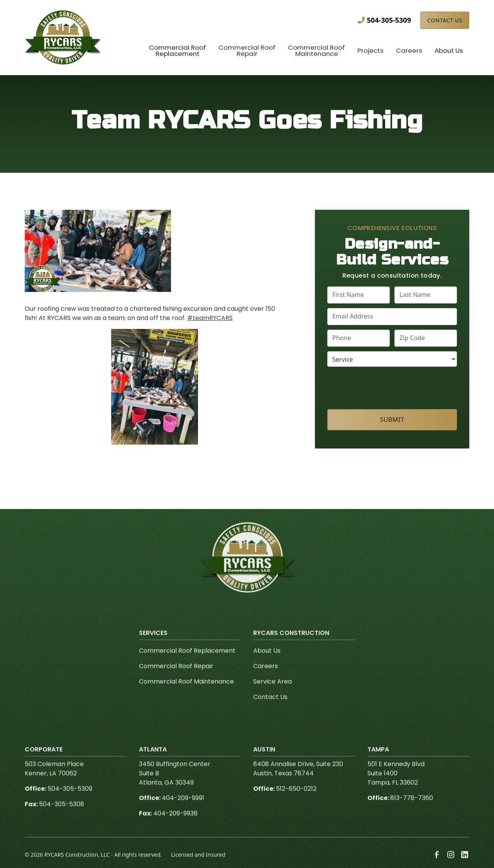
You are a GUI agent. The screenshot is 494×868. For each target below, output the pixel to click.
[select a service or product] (392, 359)
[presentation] (392, 386)
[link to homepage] (63, 37)
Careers (266, 680)
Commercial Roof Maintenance (186, 695)
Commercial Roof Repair (176, 680)
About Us (267, 664)
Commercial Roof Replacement (187, 664)
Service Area (272, 695)
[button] (178, 52)
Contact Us (445, 20)
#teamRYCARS (210, 318)
